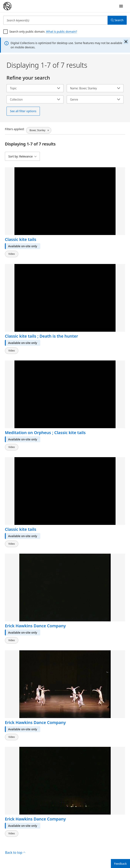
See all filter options (23, 111)
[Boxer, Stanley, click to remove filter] (39, 130)
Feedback (120, 864)
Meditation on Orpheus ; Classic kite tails (45, 433)
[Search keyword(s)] (55, 20)
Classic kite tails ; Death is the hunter (42, 336)
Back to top (15, 852)
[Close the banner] (126, 42)
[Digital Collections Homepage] (7, 6)
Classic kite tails (21, 240)
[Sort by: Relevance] (22, 156)
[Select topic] (35, 88)
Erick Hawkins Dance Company (35, 626)
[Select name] (95, 88)
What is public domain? (62, 32)
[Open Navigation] (121, 6)
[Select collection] (35, 99)
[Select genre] (95, 99)
